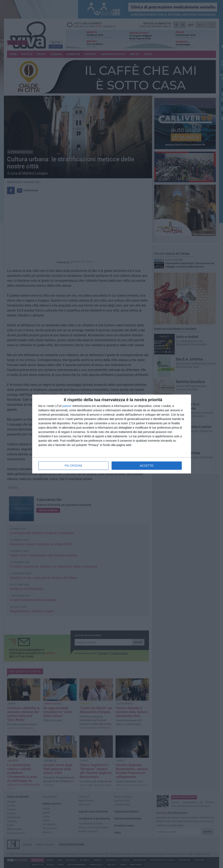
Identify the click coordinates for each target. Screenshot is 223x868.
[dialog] (112, 434)
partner (67, 406)
